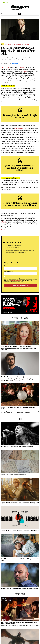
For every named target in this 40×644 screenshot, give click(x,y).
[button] (1, 14)
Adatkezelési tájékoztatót (16, 280)
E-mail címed (8, 266)
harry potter (12, 44)
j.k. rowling (7, 44)
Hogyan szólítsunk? (9, 271)
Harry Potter (21, 67)
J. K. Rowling (5, 67)
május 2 (3, 222)
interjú (24, 71)
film (20, 44)
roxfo (28, 44)
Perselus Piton (24, 44)
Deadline (4, 230)
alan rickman (17, 44)
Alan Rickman (19, 129)
